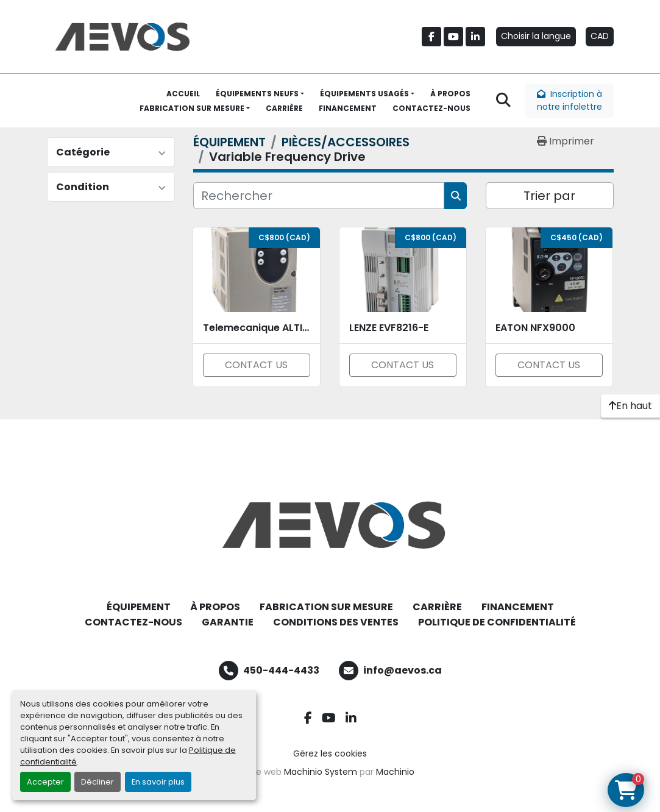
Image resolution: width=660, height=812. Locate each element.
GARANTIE (228, 622)
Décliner (98, 782)
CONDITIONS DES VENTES (336, 622)
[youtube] (453, 37)
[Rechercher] (319, 196)
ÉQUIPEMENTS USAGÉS (364, 94)
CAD (600, 36)
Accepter (45, 782)
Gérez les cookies (330, 753)
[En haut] (630, 406)
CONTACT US (256, 365)
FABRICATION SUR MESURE (192, 108)
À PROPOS (450, 94)
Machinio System (321, 772)
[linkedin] (475, 37)
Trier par (549, 196)
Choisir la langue (536, 36)
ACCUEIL (183, 94)
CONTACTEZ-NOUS (431, 108)
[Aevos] (330, 525)
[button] (260, 94)
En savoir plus (158, 782)
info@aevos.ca (403, 670)
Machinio (395, 772)
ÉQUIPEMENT (139, 607)
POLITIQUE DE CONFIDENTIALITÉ (497, 622)
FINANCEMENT (348, 108)
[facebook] (431, 37)
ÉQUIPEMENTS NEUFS (257, 94)
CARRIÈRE (284, 108)
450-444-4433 (281, 670)
